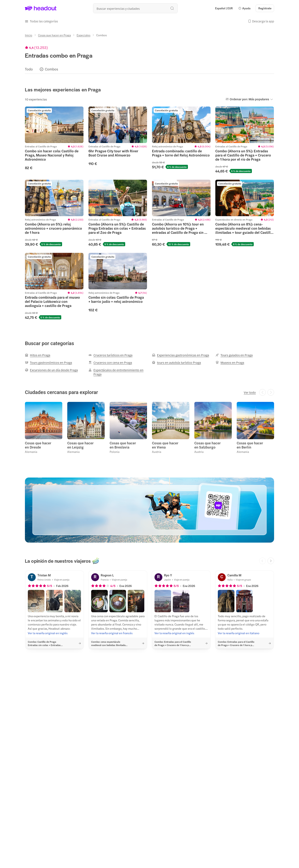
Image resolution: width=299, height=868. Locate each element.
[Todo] (29, 69)
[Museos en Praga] (230, 362)
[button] (244, 8)
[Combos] (51, 69)
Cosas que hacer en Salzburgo (208, 445)
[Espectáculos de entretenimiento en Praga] (118, 372)
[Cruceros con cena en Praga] (110, 362)
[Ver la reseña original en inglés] (48, 633)
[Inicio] (29, 35)
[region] (149, 69)
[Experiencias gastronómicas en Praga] (181, 355)
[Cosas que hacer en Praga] (54, 35)
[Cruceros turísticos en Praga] (110, 355)
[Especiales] (83, 35)
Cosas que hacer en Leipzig (80, 445)
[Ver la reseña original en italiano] (239, 633)
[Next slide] (271, 561)
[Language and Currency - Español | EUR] (224, 8)
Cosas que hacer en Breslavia (123, 445)
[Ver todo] (250, 392)
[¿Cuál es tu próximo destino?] (135, 8)
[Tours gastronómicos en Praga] (48, 362)
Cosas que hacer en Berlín (250, 445)
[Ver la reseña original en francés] (112, 633)
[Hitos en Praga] (38, 355)
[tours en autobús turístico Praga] (176, 362)
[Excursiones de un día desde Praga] (51, 370)
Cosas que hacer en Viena (165, 445)
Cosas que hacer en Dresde (38, 445)
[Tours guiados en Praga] (234, 355)
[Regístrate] (265, 8)
